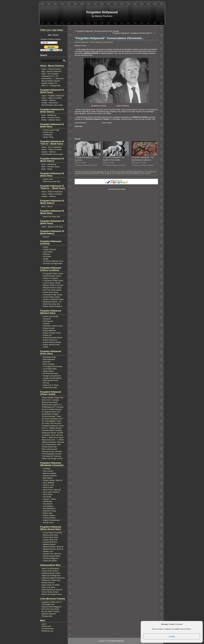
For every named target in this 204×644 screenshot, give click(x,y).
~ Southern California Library (53, 299)
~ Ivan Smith (46, 497)
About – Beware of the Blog (52, 227)
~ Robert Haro (47, 513)
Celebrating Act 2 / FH (50, 76)
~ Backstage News (49, 357)
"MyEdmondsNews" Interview (53, 442)
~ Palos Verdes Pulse (50, 380)
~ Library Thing (47, 137)
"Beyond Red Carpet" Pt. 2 (52, 405)
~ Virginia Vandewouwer (51, 520)
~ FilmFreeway (47, 321)
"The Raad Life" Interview (51, 456)
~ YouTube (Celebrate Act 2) (52, 261)
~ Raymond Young (49, 511)
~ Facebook (46, 319)
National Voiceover (49, 614)
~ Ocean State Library (50, 292)
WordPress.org (47, 631)
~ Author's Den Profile (50, 316)
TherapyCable (47, 616)
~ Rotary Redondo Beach (51, 342)
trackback (136, 173)
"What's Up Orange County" (52, 458)
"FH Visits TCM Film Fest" (51, 423)
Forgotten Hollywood (102, 12)
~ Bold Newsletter (48, 359)
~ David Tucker (47, 487)
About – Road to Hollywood (52, 192)
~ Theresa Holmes (49, 518)
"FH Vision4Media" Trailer (51, 421)
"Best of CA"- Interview (50, 400)
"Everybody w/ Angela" (50, 414)
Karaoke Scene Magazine (51, 607)
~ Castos (45, 247)
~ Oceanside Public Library (52, 295)
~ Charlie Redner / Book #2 (52, 480)
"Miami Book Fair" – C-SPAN (53, 440)
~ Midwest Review (49, 544)
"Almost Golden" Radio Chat (52, 398)
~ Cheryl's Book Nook (50, 537)
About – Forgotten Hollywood (53, 96)
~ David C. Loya (48, 485)
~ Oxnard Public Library (51, 297)
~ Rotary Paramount (49, 340)
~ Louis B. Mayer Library (51, 283)
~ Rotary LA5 (47, 335)
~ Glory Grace (47, 494)
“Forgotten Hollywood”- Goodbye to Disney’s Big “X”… (133, 33)
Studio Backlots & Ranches (52, 590)
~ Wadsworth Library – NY (52, 302)
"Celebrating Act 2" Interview (52, 407)
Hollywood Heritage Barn (51, 576)
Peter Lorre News (48, 587)
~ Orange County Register (52, 378)
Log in (44, 624)
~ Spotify (45, 259)
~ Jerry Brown (47, 504)
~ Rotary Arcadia (48, 328)
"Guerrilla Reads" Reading (52, 430)
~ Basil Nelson (47, 478)
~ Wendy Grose (48, 522)
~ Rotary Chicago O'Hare (51, 333)
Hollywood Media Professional (53, 578)
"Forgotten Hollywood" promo (53, 426)
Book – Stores (47, 206)
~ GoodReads (47, 135)
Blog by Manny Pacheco (136, 172)
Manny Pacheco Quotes (51, 81)
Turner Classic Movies (50, 592)
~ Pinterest (46, 254)
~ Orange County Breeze (51, 376)
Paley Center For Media (51, 585)
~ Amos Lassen (47, 471)
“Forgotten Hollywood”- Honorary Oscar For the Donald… (98, 31)
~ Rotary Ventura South (51, 345)
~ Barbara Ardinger (49, 473)
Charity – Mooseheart (50, 103)
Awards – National (49, 100)
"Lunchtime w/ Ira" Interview (52, 435)
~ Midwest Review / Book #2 (52, 547)
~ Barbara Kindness (49, 476)
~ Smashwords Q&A (49, 387)
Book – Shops (47, 169)
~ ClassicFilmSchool (49, 542)
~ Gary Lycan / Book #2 (51, 492)
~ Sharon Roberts (48, 515)
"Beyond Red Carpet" (50, 402)
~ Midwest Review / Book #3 (52, 549)
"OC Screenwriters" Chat (51, 444)
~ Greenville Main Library (51, 276)
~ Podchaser (46, 256)
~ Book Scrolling (48, 364)
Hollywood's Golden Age (51, 580)
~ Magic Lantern (48, 371)
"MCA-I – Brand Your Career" (53, 437)
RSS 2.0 (98, 173)
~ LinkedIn (46, 323)
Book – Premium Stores (51, 117)
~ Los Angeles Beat (49, 369)
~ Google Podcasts (49, 249)
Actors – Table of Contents (52, 98)
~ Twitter (45, 347)
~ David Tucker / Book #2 (51, 490)
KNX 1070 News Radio (50, 609)
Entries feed (46, 626)
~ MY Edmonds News (50, 373)
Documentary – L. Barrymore (53, 78)
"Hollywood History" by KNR (52, 433)
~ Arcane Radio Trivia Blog (52, 533)
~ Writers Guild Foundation (52, 306)
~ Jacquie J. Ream (49, 499)
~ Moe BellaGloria (48, 508)
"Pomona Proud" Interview (52, 451)
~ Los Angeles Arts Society (52, 366)
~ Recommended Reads (51, 556)
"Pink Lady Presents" (50, 449)
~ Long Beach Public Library (52, 281)
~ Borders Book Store (50, 535)
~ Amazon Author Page (50, 130)
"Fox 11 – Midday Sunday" (52, 428)
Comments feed (48, 629)
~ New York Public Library (51, 290)
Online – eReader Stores (51, 120)
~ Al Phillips (46, 469)
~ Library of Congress (50, 278)
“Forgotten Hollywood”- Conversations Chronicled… (109, 38)
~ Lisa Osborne (47, 506)
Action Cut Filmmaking (50, 569)
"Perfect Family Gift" (49, 447)
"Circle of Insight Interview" (52, 409)
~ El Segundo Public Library (52, 274)
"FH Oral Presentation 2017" (52, 419)
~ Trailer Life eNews (49, 561)
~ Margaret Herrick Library (52, 288)
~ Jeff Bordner (47, 501)
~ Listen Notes (47, 252)
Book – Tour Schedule (50, 74)
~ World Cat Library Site (51, 181)
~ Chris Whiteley (48, 483)
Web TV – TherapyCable (51, 86)
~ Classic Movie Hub (49, 540)
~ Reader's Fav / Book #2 (51, 554)
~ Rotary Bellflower (49, 331)
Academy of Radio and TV (52, 602)
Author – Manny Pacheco (51, 69)
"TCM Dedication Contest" (52, 454)
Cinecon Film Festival (50, 571)
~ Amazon (45, 237)
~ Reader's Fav (47, 551)
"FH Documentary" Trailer (51, 416)
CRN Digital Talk (48, 604)
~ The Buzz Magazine (50, 558)
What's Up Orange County (52, 594)
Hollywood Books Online (51, 573)
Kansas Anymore (48, 583)
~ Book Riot (46, 362)
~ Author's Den (47, 132)
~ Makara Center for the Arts (52, 285)
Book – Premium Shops (51, 167)
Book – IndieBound (49, 115)
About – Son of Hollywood (51, 147)
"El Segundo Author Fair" (51, 412)
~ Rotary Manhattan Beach (52, 338)
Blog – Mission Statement (51, 71)
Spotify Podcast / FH (49, 83)
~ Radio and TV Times (50, 385)
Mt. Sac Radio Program (51, 611)
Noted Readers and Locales (52, 105)
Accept (172, 636)
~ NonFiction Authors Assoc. (52, 326)
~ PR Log (45, 383)
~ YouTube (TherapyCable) (52, 263)
